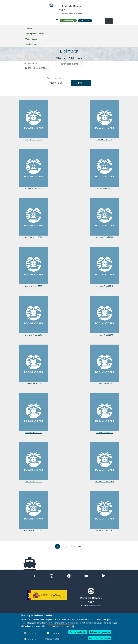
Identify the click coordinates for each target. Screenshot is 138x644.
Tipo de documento (30, 63)
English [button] (85, 21)
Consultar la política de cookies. (60, 626)
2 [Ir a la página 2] (63, 546)
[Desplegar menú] (109, 21)
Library (29, 28)
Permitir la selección (78, 632)
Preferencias (55, 633)
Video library (31, 39)
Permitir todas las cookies (99, 638)
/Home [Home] (60, 58)
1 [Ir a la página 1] (57, 546)
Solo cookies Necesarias (100, 632)
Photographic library (35, 33)
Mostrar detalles (53, 639)
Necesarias (32, 633)
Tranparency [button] (68, 21)
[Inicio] (69, 8)
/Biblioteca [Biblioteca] (75, 58)
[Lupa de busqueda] (57, 21)
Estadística (32, 639)
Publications (31, 44)
